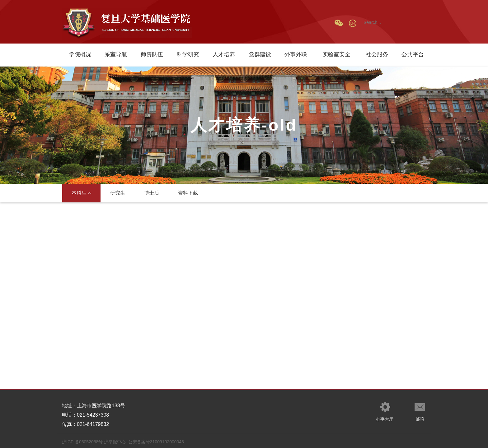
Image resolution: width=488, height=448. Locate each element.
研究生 (118, 193)
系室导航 (116, 54)
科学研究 (188, 54)
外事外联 (296, 54)
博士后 (152, 193)
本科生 (81, 193)
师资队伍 (152, 54)
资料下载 (188, 193)
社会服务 (377, 54)
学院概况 (80, 54)
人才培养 (224, 54)
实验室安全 (336, 54)
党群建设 (260, 54)
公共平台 (413, 54)
